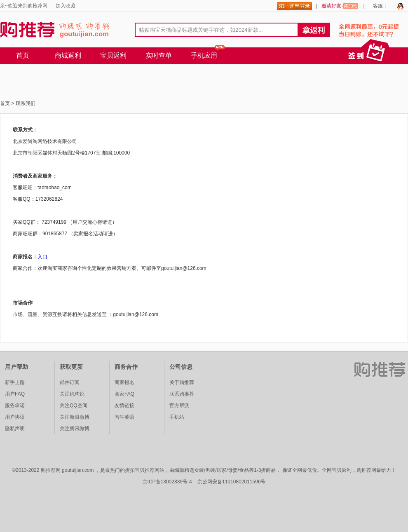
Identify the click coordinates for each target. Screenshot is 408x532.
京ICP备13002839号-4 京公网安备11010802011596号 (204, 482)
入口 (42, 257)
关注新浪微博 (75, 417)
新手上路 (15, 382)
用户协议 (15, 417)
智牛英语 (124, 417)
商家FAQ (124, 394)
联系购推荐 (182, 394)
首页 (23, 55)
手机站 (177, 417)
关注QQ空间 (74, 405)
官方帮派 (179, 405)
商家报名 (124, 382)
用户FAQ (15, 394)
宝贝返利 (113, 55)
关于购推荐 (182, 382)
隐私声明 (15, 429)
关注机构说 (72, 394)
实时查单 (159, 55)
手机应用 (204, 55)
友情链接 (124, 405)
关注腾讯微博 (75, 429)
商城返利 (68, 55)
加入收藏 (66, 6)
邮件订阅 (70, 382)
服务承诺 (15, 405)
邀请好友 (340, 6)
